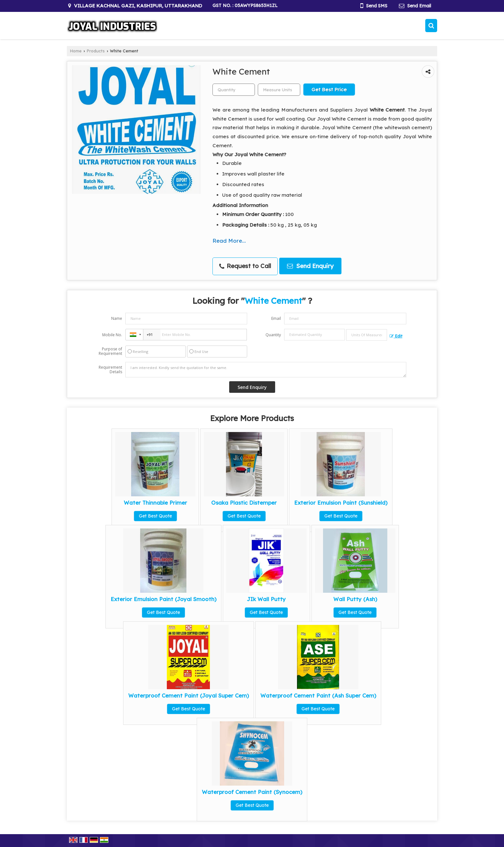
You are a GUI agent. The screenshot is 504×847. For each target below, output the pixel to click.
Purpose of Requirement (110, 351)
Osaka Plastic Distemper (244, 503)
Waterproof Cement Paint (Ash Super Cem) (318, 695)
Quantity (273, 335)
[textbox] (279, 90)
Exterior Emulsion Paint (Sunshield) (341, 503)
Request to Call (245, 266)
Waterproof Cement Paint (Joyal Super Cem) (189, 695)
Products (96, 51)
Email (276, 318)
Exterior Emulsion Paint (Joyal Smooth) (163, 599)
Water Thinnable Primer (155, 503)
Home (76, 51)
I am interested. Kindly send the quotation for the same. (266, 370)
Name (117, 318)
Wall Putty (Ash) (355, 599)
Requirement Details (110, 370)
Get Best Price (329, 90)
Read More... (229, 241)
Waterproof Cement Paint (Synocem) (252, 792)
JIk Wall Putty (266, 599)
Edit (396, 336)
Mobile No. (112, 335)
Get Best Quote (155, 516)
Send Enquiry (310, 266)
